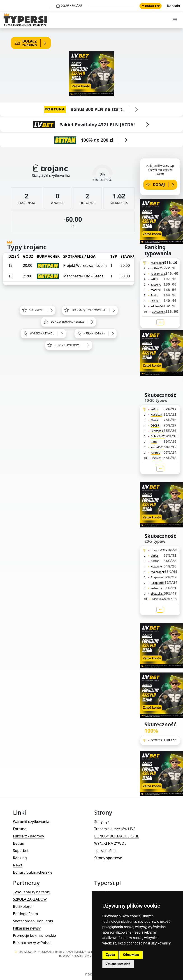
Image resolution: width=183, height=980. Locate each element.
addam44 (157, 306)
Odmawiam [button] (131, 955)
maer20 (156, 290)
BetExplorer (23, 906)
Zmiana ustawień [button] (118, 964)
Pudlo (154, 295)
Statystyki (102, 822)
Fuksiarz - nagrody (29, 836)
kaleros (155, 453)
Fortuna (20, 829)
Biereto (157, 458)
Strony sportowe (108, 858)
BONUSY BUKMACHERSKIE (117, 836)
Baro (154, 442)
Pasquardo (158, 583)
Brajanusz (157, 577)
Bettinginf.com (26, 914)
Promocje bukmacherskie (35, 935)
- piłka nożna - (106, 851)
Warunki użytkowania (31, 822)
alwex (154, 420)
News (18, 865)
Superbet (21, 851)
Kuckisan (156, 415)
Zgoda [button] (111, 955)
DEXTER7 (156, 740)
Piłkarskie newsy (27, 928)
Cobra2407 (158, 436)
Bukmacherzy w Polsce (32, 943)
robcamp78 (158, 274)
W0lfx (154, 279)
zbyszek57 (159, 312)
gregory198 (158, 550)
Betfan (19, 843)
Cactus (155, 561)
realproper (158, 263)
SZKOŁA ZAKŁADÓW (30, 899)
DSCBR (155, 301)
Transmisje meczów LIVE (115, 829)
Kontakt (174, 6)
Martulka (158, 599)
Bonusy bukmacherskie (33, 872)
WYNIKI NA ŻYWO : (110, 843)
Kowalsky (157, 566)
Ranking (20, 858)
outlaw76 (157, 268)
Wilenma (156, 588)
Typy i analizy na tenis (31, 892)
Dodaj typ (151, 6)
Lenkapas (157, 431)
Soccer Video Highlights (33, 921)
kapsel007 (157, 447)
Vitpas (155, 556)
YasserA (156, 285)
